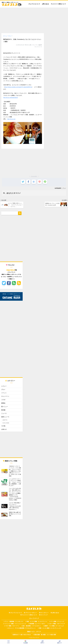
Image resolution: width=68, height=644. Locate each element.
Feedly (14, 286)
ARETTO (5, 421)
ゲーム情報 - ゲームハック (57, 622)
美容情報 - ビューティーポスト (37, 624)
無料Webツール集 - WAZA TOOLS (22, 635)
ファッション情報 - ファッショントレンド (15, 624)
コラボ (3, 400)
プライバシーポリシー (31, 613)
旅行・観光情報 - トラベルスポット (32, 627)
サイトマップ (44, 616)
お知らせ (4, 430)
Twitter (4, 286)
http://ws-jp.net (11, 119)
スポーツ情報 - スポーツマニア (57, 624)
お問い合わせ (45, 4)
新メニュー (5, 407)
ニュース (4, 414)
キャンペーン (5, 397)
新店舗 (3, 411)
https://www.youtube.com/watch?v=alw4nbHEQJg (18, 87)
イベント (4, 393)
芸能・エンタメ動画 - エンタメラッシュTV (50, 629)
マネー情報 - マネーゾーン (12, 627)
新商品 (3, 404)
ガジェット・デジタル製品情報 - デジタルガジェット (22, 629)
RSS (19, 286)
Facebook (9, 286)
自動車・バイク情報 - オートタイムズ (54, 627)
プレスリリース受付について (58, 4)
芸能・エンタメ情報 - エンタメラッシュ (37, 622)
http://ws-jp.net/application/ (11, 98)
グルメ (64, 188)
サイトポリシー (45, 613)
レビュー (4, 386)
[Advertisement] (34, 20)
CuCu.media (6, 423)
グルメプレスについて (34, 4)
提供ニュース (5, 417)
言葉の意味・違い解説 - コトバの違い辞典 (45, 635)
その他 (3, 427)
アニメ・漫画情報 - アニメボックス (14, 622)
